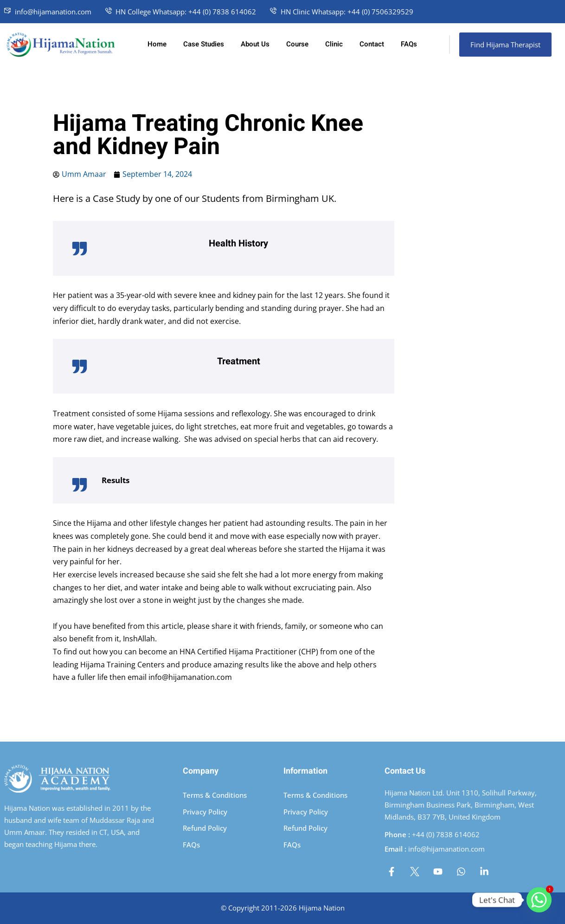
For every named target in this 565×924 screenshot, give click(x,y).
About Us (255, 44)
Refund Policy (205, 828)
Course (297, 44)
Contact (372, 44)
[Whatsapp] (539, 900)
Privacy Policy (205, 812)
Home (157, 44)
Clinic (334, 44)
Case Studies (204, 44)
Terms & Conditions (215, 795)
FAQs (409, 44)
